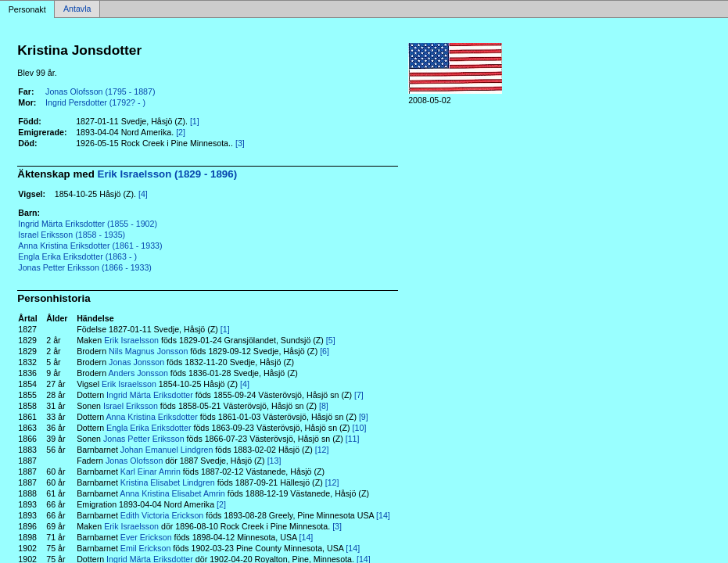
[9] (364, 417)
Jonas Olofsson (134, 461)
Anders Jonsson (138, 373)
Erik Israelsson (131, 340)
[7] (359, 395)
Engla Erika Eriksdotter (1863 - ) (77, 256)
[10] (360, 428)
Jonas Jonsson (136, 362)
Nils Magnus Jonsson (148, 351)
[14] (383, 515)
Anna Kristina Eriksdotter (152, 417)
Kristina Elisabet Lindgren (168, 482)
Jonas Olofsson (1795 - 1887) (100, 91)
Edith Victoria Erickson (162, 515)
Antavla (77, 9)
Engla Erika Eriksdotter (149, 428)
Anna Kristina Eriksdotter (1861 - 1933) (90, 246)
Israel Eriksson (131, 406)
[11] (353, 439)
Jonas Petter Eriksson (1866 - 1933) (85, 267)
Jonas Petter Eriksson (144, 439)
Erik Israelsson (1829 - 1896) (168, 174)
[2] (181, 132)
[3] (240, 143)
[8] (324, 406)
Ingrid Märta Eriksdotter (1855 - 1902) (88, 224)
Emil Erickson (146, 548)
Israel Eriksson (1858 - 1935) (72, 235)
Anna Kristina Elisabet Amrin (172, 493)
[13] (274, 461)
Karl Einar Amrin (151, 472)
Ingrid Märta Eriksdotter (150, 395)
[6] (325, 351)
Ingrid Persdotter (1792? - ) (95, 102)
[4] (143, 194)
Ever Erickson (146, 537)
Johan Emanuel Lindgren (167, 450)
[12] (322, 450)
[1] (195, 121)
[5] (331, 340)
